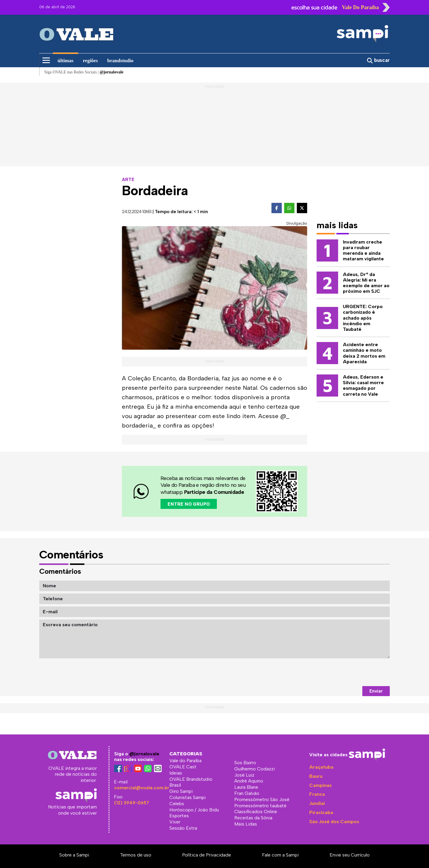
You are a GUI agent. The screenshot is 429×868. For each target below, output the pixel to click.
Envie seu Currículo (350, 855)
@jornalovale (144, 754)
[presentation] (345, 672)
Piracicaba (321, 812)
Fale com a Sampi (280, 855)
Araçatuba (321, 767)
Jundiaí (317, 803)
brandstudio (121, 61)
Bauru (316, 776)
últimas (66, 61)
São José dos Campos (334, 822)
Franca (317, 794)
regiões (90, 61)
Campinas (320, 785)
